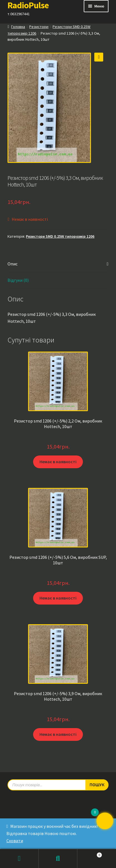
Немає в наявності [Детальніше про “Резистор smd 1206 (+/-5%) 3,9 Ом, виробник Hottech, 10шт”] (58, 734)
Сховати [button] (15, 841)
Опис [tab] (13, 264)
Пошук (58, 859)
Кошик (90, 854)
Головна (18, 27)
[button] (99, 57)
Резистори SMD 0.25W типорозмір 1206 (60, 236)
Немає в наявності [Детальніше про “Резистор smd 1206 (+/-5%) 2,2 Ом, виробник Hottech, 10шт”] (58, 462)
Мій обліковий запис (19, 859)
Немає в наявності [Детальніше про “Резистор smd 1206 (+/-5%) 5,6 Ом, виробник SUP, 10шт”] (58, 598)
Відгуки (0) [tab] (18, 280)
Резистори (39, 27)
